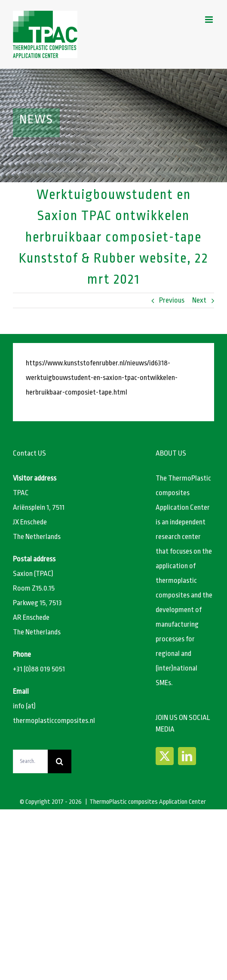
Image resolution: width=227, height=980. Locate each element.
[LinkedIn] (187, 756)
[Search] (60, 761)
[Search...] (30, 761)
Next (199, 300)
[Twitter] (165, 756)
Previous (172, 300)
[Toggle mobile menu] (210, 20)
